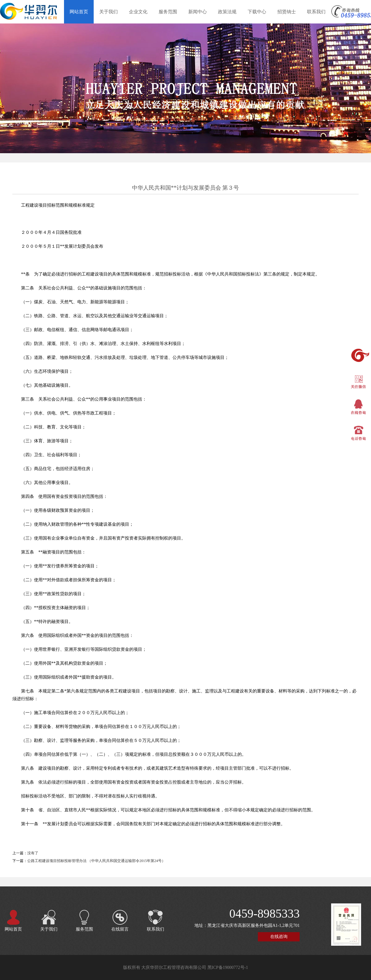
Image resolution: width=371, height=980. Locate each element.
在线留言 (120, 917)
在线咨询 (279, 937)
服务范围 (168, 12)
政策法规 (227, 12)
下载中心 (257, 12)
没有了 (33, 853)
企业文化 (138, 12)
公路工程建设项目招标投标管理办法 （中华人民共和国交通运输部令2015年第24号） (96, 861)
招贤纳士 (287, 12)
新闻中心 (198, 12)
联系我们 (316, 12)
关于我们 (109, 12)
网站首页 (79, 12)
